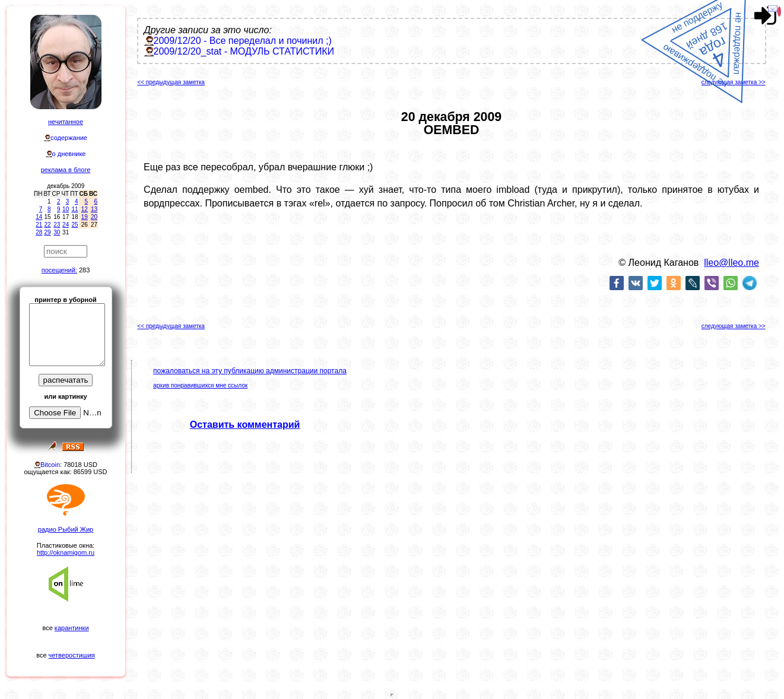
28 (39, 232)
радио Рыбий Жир (66, 529)
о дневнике (69, 154)
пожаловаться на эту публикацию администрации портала (250, 371)
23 (57, 225)
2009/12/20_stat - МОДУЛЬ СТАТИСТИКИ (244, 51)
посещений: (59, 270)
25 (74, 225)
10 (66, 209)
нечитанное (66, 122)
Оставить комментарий (245, 425)
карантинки (72, 628)
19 (85, 217)
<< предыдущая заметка (171, 82)
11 (74, 209)
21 (39, 225)
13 (94, 209)
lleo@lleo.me (731, 263)
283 (84, 270)
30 (57, 232)
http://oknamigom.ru (66, 552)
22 (47, 225)
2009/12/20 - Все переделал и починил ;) (243, 41)
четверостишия (72, 655)
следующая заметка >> (734, 82)
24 (66, 225)
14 (39, 217)
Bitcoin (50, 465)
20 (94, 217)
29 (47, 232)
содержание (69, 138)
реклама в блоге (66, 170)
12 (85, 209)
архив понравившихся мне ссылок (200, 385)
